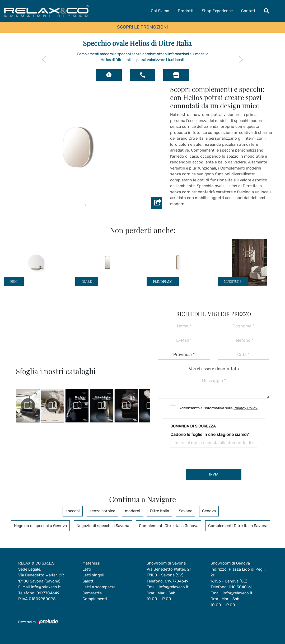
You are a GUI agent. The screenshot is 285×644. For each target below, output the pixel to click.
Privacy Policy (246, 408)
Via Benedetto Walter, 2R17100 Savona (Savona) (41, 578)
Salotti (88, 581)
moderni (133, 511)
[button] (81, 205)
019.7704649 (177, 581)
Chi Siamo (160, 11)
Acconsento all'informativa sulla (218, 408)
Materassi (91, 563)
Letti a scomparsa (99, 587)
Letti (87, 569)
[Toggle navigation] (267, 11)
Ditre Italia (160, 511)
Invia (214, 474)
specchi (73, 511)
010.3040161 (240, 587)
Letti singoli (93, 575)
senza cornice (102, 511)
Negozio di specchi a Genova (40, 526)
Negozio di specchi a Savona (103, 526)
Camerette (92, 593)
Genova (209, 511)
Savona (186, 511)
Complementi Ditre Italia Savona (238, 526)
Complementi (95, 599)
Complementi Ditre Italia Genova (169, 526)
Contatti (249, 11)
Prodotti (186, 11)
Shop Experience (217, 11)
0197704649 (48, 593)
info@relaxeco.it (46, 587)
